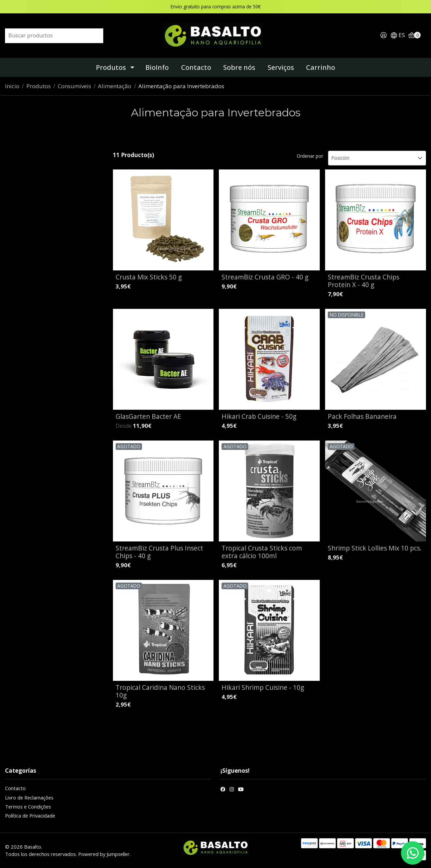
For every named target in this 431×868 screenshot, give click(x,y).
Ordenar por (310, 156)
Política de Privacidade (30, 816)
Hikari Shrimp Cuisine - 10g (263, 687)
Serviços (281, 67)
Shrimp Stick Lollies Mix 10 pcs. (375, 548)
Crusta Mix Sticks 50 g (149, 277)
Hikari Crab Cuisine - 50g (259, 416)
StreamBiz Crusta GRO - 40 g (265, 277)
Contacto (196, 67)
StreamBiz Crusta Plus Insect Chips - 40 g (159, 552)
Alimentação (115, 86)
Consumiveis (75, 86)
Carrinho (321, 67)
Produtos (111, 67)
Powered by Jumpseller (104, 854)
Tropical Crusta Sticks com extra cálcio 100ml (262, 552)
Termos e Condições (28, 807)
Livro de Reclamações (29, 797)
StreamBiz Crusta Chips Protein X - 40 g (364, 281)
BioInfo (157, 67)
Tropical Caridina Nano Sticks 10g (160, 691)
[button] (398, 36)
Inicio (12, 86)
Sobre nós (239, 67)
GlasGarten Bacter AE (148, 416)
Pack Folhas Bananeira (362, 416)
